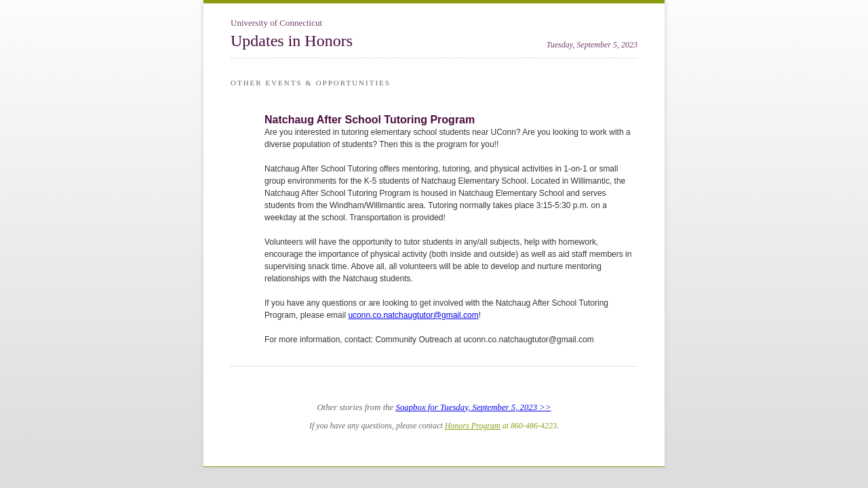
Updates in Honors (292, 41)
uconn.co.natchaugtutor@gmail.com (413, 315)
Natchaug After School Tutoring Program (370, 120)
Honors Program (473, 426)
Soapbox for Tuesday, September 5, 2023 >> (474, 407)
